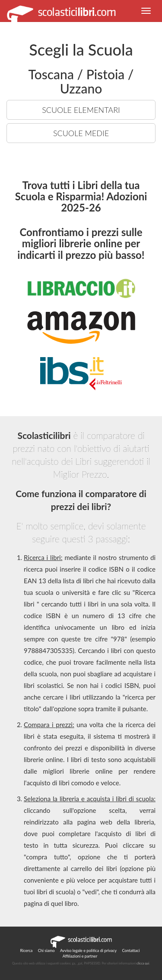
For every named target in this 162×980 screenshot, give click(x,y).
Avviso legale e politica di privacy (88, 950)
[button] (146, 11)
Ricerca (26, 950)
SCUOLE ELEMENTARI (81, 110)
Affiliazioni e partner (80, 956)
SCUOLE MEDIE (81, 133)
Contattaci (131, 950)
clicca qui (143, 963)
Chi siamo (46, 950)
